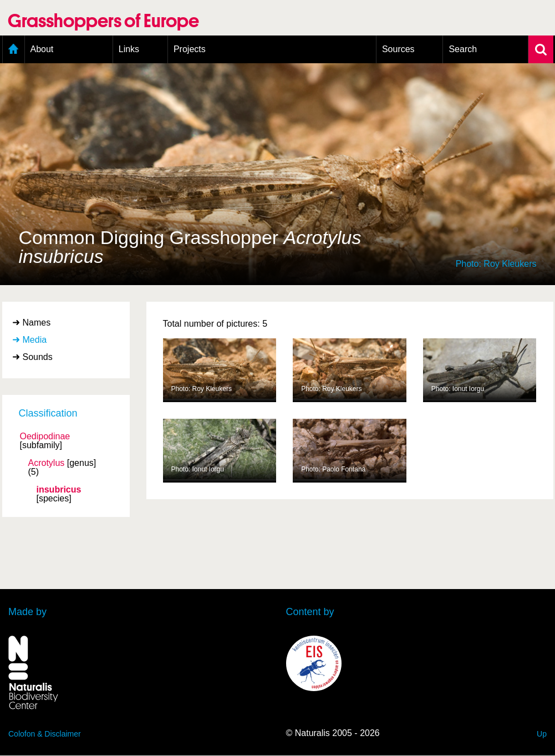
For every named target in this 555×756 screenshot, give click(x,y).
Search (463, 49)
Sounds (38, 357)
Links (129, 49)
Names (37, 323)
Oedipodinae (45, 437)
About (42, 49)
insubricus (59, 490)
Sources (398, 49)
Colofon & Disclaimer (45, 734)
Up (542, 734)
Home (14, 49)
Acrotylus (47, 463)
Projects (190, 49)
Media (35, 340)
